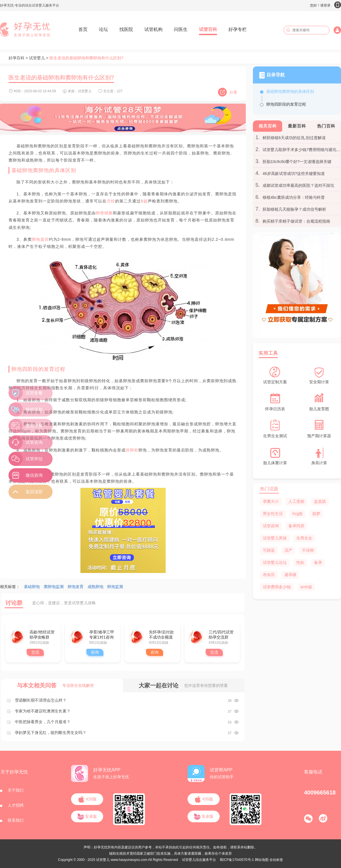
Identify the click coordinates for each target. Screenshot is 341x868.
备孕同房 (296, 526)
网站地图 (262, 860)
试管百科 (208, 29)
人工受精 (296, 501)
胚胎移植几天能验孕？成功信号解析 (294, 209)
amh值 (306, 587)
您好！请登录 (326, 5)
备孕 (318, 562)
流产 (288, 550)
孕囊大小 (271, 501)
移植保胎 (34, 409)
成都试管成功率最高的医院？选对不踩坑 (298, 185)
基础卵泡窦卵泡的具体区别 (290, 91)
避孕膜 (290, 575)
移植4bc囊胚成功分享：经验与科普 (294, 197)
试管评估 (34, 459)
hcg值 (298, 514)
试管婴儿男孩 (275, 538)
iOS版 (87, 799)
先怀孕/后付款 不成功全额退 (161, 635)
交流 (35, 652)
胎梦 (316, 514)
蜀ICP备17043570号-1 (237, 860)
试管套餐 (34, 393)
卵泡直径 (40, 239)
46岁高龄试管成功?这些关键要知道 (294, 173)
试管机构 (153, 29)
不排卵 (308, 550)
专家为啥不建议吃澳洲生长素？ (43, 711)
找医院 (126, 29)
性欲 (300, 562)
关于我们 (16, 790)
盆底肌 (320, 501)
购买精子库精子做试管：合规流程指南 (296, 221)
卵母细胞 (104, 213)
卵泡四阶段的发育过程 (286, 104)
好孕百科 (16, 58)
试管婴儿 (37, 58)
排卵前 (132, 450)
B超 (144, 201)
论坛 (103, 29)
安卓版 (87, 816)
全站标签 (276, 860)
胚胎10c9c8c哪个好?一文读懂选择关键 (297, 162)
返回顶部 (34, 492)
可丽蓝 (269, 550)
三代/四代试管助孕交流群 (221, 635)
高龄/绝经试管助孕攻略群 (42, 635)
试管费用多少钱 (277, 587)
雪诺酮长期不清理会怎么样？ (41, 700)
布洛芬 (269, 575)
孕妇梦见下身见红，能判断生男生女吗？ (51, 733)
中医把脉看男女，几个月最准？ (43, 722)
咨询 (95, 652)
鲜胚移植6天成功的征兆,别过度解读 (294, 138)
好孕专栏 (238, 29)
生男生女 (304, 538)
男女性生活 (273, 514)
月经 (111, 201)
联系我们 (16, 820)
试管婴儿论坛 (275, 562)
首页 (83, 29)
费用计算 (34, 426)
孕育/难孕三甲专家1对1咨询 (102, 635)
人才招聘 (16, 805)
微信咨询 (34, 475)
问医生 (181, 29)
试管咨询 (271, 526)
